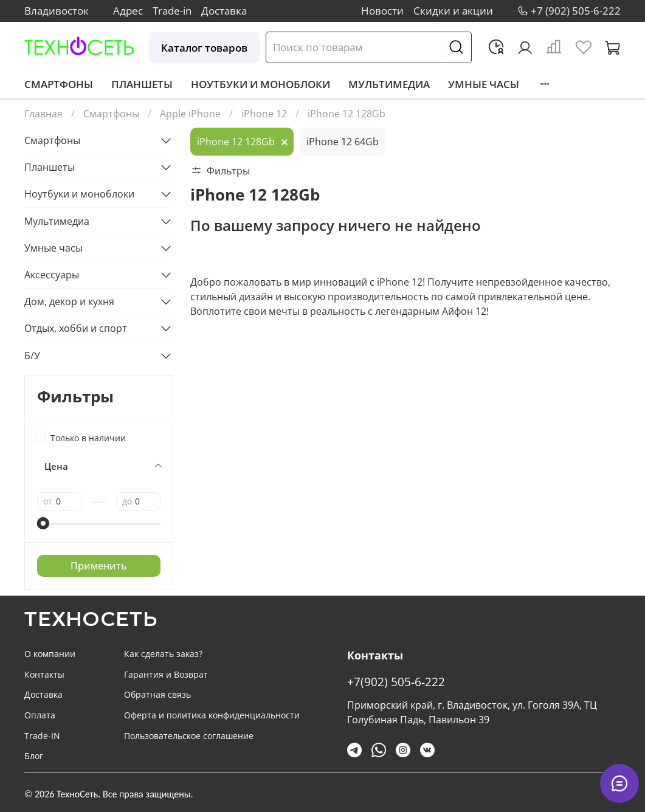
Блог (34, 756)
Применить (99, 566)
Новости (382, 11)
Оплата (40, 715)
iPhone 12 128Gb (236, 142)
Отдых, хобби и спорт (76, 328)
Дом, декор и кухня (69, 301)
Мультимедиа (389, 84)
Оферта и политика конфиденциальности (212, 715)
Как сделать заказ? (163, 654)
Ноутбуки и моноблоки (260, 84)
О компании (50, 654)
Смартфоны (59, 84)
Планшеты (142, 84)
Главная (43, 114)
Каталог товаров (204, 48)
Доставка (224, 11)
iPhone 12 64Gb (343, 142)
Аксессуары (52, 275)
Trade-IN (42, 736)
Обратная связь (157, 694)
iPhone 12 (264, 114)
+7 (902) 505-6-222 (576, 11)
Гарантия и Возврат (166, 674)
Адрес (128, 11)
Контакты (44, 674)
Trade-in (172, 11)
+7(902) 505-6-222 (396, 682)
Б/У (32, 356)
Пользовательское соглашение (189, 736)
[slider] (43, 523)
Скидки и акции (453, 11)
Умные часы (484, 84)
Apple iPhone (190, 114)
